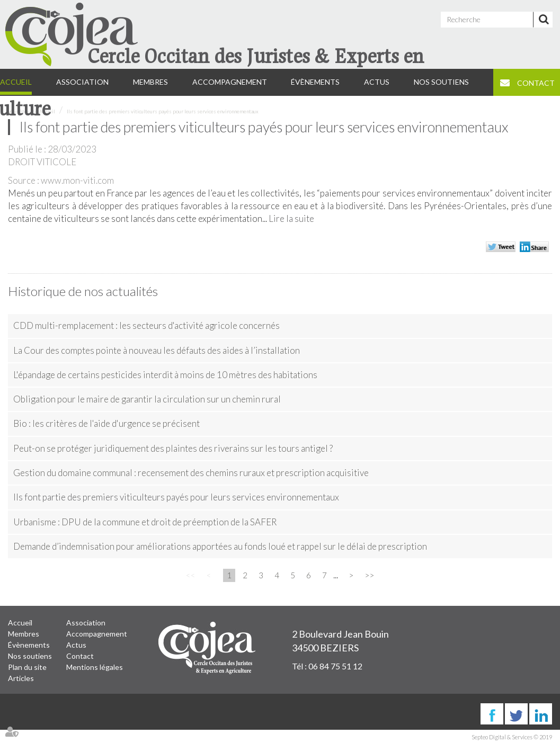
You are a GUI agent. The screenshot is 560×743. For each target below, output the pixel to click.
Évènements (29, 645)
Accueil (20, 623)
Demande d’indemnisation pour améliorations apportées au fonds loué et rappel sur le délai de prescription (220, 546)
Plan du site (27, 667)
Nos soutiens (30, 656)
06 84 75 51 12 (335, 666)
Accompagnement (97, 634)
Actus (76, 645)
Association (86, 623)
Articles (21, 678)
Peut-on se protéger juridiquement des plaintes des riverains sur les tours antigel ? (173, 448)
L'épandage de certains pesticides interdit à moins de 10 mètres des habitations (165, 375)
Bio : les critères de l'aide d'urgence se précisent (106, 423)
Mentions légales (95, 667)
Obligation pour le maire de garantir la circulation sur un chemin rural (147, 399)
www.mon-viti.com (77, 180)
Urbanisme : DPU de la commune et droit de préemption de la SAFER (145, 522)
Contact (80, 656)
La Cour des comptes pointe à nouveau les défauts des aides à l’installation (157, 350)
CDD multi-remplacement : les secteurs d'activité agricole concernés (146, 325)
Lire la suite (291, 218)
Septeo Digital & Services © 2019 (512, 737)
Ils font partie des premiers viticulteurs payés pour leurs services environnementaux (163, 111)
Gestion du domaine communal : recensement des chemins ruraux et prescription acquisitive (191, 473)
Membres (24, 634)
